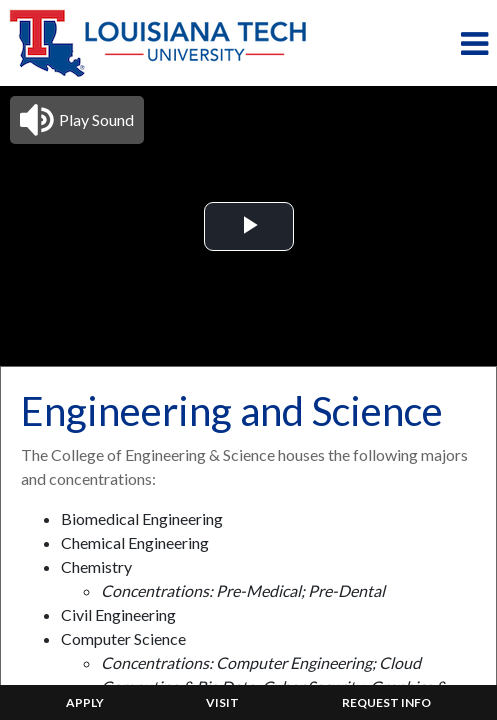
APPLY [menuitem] (85, 702)
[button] (77, 120)
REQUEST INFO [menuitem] (386, 702)
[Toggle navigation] (474, 43)
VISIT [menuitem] (222, 702)
